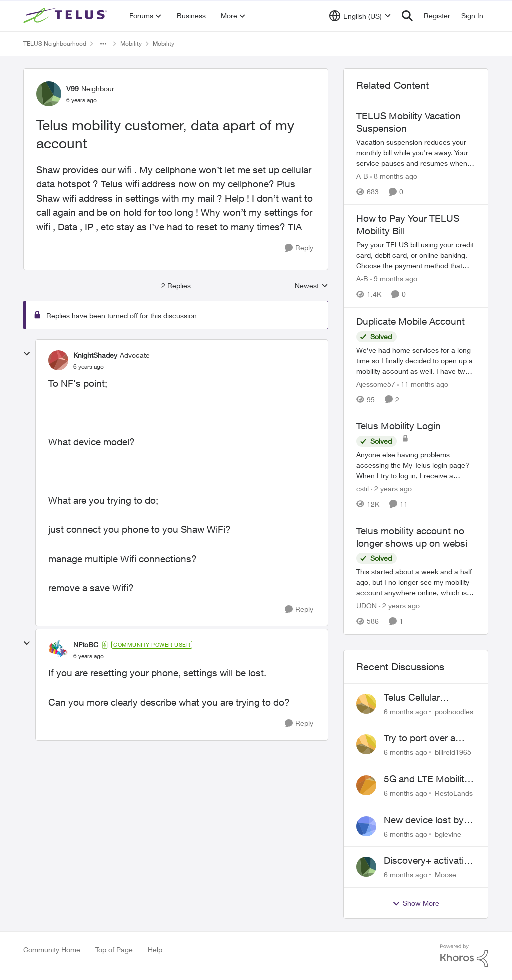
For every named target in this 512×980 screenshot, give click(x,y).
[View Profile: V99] (49, 94)
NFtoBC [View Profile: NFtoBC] (86, 645)
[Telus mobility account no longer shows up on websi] (416, 583)
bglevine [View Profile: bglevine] (448, 834)
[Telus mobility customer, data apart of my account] (89, 367)
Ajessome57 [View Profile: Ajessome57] (376, 383)
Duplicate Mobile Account (411, 321)
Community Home (52, 950)
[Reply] (299, 248)
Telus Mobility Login (399, 426)
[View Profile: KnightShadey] (58, 360)
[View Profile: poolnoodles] (366, 704)
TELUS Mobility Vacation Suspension (409, 122)
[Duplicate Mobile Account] (416, 360)
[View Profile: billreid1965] (366, 744)
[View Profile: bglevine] (366, 826)
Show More (416, 903)
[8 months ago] (394, 176)
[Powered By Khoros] (464, 956)
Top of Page (114, 950)
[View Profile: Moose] (366, 867)
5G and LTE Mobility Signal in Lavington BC (427, 779)
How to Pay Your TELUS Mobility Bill (408, 224)
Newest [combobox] (312, 286)
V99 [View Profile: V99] (73, 88)
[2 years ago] (391, 488)
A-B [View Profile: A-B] (362, 176)
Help (155, 950)
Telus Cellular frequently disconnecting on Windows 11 (421, 698)
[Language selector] (360, 16)
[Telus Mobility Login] (416, 465)
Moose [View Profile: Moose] (446, 875)
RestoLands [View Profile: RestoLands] (454, 793)
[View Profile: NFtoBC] (58, 650)
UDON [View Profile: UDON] (367, 606)
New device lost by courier (424, 820)
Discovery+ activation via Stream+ (429, 861)
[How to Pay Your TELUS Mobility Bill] (416, 255)
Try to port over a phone (420, 738)
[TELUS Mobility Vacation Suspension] (416, 152)
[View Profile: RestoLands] (366, 785)
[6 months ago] (406, 711)
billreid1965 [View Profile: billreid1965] (453, 752)
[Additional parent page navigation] (103, 44)
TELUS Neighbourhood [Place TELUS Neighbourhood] (55, 43)
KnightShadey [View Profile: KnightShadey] (95, 355)
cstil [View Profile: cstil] (363, 488)
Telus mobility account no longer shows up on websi (412, 537)
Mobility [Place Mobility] (131, 43)
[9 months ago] (394, 279)
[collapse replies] (27, 354)
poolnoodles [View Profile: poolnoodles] (454, 711)
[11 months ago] (423, 383)
